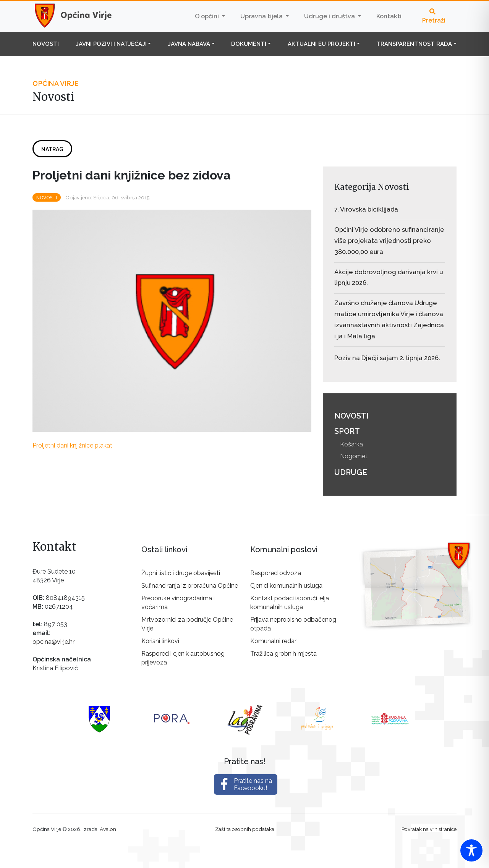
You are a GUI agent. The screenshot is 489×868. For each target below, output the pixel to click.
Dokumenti (249, 44)
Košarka (351, 444)
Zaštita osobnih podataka (245, 829)
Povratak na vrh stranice (429, 829)
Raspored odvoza (276, 573)
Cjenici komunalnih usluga (286, 586)
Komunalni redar (273, 641)
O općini (208, 16)
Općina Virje (80, 16)
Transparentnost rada (414, 44)
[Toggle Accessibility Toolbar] (471, 850)
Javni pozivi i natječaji (111, 44)
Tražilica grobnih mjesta (283, 654)
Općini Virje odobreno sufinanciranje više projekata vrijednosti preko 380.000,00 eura (389, 241)
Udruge (351, 472)
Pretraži (434, 16)
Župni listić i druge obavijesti (181, 573)
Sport (347, 431)
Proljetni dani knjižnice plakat (72, 445)
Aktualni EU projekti (321, 44)
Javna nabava (189, 44)
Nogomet (354, 456)
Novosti (46, 44)
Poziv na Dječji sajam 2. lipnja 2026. (387, 358)
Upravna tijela (262, 16)
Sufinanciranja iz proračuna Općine (190, 586)
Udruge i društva (330, 16)
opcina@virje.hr (53, 642)
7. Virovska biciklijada (366, 209)
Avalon (108, 829)
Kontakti (389, 16)
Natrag (52, 149)
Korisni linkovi (160, 641)
